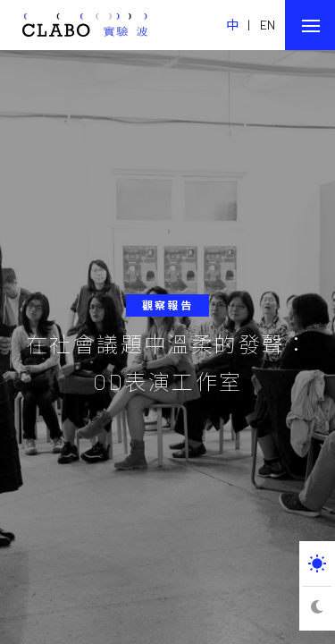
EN (268, 25)
